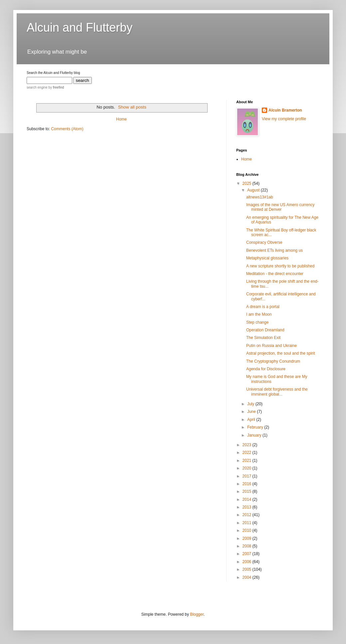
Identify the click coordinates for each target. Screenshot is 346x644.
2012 (248, 515)
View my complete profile (284, 119)
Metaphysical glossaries (267, 258)
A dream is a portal (263, 307)
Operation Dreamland (265, 330)
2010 (248, 530)
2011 (248, 523)
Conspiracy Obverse (264, 242)
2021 (248, 461)
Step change (257, 322)
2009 (248, 538)
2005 (248, 569)
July (251, 404)
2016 (248, 484)
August (254, 190)
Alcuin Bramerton (285, 110)
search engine (37, 87)
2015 (248, 491)
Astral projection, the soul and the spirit (281, 353)
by (56, 87)
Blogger (197, 614)
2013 (248, 507)
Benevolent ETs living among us (274, 250)
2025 (248, 183)
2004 (248, 577)
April (252, 420)
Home (121, 119)
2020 (248, 468)
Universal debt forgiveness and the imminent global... (277, 392)
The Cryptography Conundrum (273, 361)
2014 (248, 499)
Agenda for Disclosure (266, 369)
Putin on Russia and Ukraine (271, 346)
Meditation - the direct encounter (275, 274)
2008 (248, 546)
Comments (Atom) (67, 129)
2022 (248, 453)
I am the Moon (259, 314)
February (256, 427)
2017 (248, 476)
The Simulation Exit (263, 338)
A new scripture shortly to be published (280, 266)
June (252, 412)
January (255, 435)
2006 (248, 562)
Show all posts (132, 107)
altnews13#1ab (260, 197)
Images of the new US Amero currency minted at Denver (280, 207)
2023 (248, 445)
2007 (248, 554)
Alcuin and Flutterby (80, 27)
